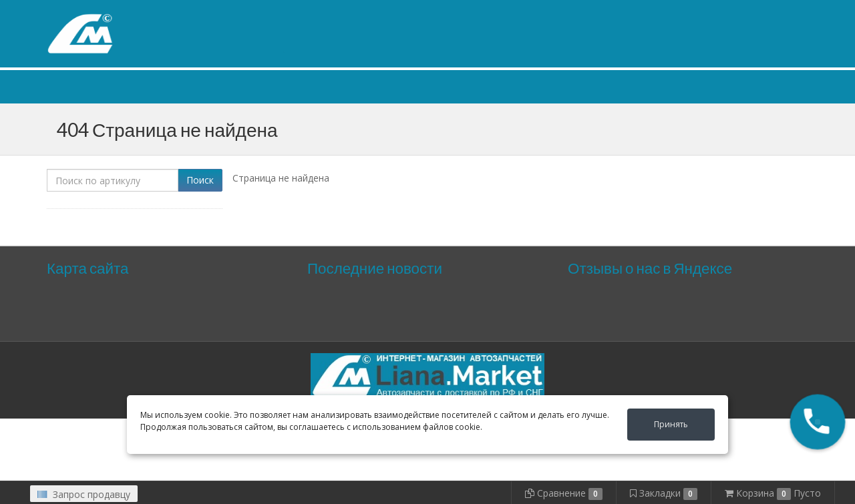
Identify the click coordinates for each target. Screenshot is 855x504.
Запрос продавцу (84, 494)
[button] (818, 422)
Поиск (200, 180)
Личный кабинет (727, 12)
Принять (671, 424)
